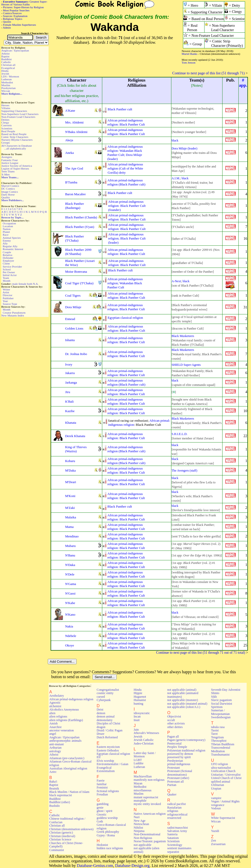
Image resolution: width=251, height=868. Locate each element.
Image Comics (10, 192)
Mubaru (70, 546)
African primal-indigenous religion (71, 699)
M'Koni (70, 496)
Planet (6, 232)
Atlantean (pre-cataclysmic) (67, 758)
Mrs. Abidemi (74, 122)
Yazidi (215, 831)
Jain (136, 730)
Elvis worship (105, 761)
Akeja (69, 140)
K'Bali (69, 401)
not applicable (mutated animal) (187, 704)
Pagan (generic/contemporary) (186, 740)
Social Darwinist (221, 704)
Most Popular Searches (16, 10)
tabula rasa (218, 727)
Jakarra (70, 373)
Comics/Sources (12, 13)
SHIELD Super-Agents (186, 365)
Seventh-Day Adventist (226, 690)
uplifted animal (220, 782)
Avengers (7, 157)
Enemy (7, 241)
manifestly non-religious (149, 780)
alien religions (58, 716)
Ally (5, 243)
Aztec (53, 772)
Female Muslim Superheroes (20, 25)
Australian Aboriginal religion (68, 768)
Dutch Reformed (107, 737)
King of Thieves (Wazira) (76, 449)
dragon (101, 727)
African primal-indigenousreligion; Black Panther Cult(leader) (127, 238)
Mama (69, 527)
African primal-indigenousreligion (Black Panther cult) (126, 182)
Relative (8, 255)
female (22, 284)
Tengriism (217, 737)
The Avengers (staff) (184, 471)
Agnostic (55, 703)
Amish (54, 723)
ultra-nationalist (221, 768)
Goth (100, 821)
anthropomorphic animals (65, 741)
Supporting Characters (14, 111)
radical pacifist (176, 804)
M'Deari (71, 482)
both (30, 284)
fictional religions (108, 791)
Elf (99, 757)
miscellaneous (142, 790)
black (175, 140)
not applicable (142, 845)
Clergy (5, 122)
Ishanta (70, 340)
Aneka (69, 153)
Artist (6, 292)
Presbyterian (8, 88)
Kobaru (70, 461)
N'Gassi (70, 593)
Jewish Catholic (144, 740)
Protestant (174, 768)
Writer (6, 289)
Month (7, 281)
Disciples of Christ (108, 723)
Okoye (69, 645)
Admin (7, 28)
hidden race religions (110, 848)
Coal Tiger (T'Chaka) (79, 283)
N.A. (36, 284)
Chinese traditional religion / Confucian (67, 820)
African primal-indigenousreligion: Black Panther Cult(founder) (127, 206)
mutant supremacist (146, 797)
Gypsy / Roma (106, 835)
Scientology (175, 845)
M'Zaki (70, 508)
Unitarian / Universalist (226, 775)
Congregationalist (108, 690)
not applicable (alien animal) (146, 850)
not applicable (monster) (183, 700)
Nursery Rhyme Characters (17, 140)
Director (8, 295)
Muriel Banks (189, 54)
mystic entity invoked (147, 804)
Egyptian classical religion (125, 318)
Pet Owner (9, 272)
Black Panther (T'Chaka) (74, 238)
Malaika (70, 517)
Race (6, 235)
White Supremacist (223, 818)
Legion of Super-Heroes (15, 169)
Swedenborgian (221, 717)
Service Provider (12, 267)
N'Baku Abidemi (76, 132)
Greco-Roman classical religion (111, 826)
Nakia (69, 626)
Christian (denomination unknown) (71, 829)
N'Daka (70, 565)
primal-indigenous (179, 764)
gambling (103, 804)
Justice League (10, 163)
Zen (213, 840)
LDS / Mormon (10, 76)
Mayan (138, 783)
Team (6, 278)
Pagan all (173, 737)
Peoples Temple (177, 747)
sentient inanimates (179, 848)
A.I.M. (176, 178)
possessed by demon (180, 754)
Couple (7, 252)
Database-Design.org (132, 866)
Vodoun (216, 808)
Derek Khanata (75, 436)
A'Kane (70, 110)
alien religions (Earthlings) (66, 720)
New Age (140, 821)
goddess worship (107, 818)
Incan (137, 716)
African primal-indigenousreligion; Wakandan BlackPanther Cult (125, 283)
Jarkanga (71, 382)
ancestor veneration (62, 730)
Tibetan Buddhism (222, 744)
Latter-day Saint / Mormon (145, 755)
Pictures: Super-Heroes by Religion (24, 7)
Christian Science (60, 839)
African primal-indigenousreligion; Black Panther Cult (126, 307)
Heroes (5, 105)
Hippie (138, 693)
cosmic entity (105, 693)
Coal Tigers (73, 295)
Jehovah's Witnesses (146, 733)
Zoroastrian (218, 844)
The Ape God (74, 168)
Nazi (137, 817)
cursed (101, 697)
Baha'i (53, 782)
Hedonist (102, 845)
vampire (216, 798)
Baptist (5, 56)
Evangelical (8, 68)
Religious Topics (13, 19)
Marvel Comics (10, 186)
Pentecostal (174, 743)
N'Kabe (70, 603)
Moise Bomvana (76, 272)
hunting (138, 704)
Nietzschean (141, 824)
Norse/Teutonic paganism (150, 841)
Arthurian (55, 748)
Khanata (71, 423)
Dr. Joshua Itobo (76, 354)
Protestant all (175, 782)
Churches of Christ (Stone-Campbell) (66, 845)
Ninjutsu (139, 831)
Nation (7, 229)
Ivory (69, 364)
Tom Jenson (189, 63)
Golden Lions (74, 328)
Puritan (172, 785)
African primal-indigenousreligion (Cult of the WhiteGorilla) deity (125, 168)
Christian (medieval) (62, 836)
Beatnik (54, 789)
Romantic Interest (13, 249)
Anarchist (55, 727)
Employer (8, 261)
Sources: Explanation (15, 16)
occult (171, 720)
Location (8, 226)
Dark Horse (8, 194)
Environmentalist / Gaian (112, 764)
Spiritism (217, 707)
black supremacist (61, 795)
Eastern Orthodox (108, 750)
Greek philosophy (108, 832)
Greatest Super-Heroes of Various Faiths (24, 3)
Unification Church (223, 771)
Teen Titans (8, 171)
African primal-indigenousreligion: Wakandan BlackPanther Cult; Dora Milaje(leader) (125, 153)
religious (173, 811)
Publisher (8, 298)
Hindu (5, 71)
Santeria (172, 834)
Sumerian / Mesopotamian (220, 712)
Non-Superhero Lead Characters (20, 114)
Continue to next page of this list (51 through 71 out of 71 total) (201, 653)
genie (100, 808)
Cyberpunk (104, 700)
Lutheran (6, 79)
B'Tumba (71, 182)
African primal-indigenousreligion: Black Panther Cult (126, 122)
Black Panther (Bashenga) (74, 206)
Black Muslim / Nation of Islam (69, 792)
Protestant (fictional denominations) (180, 773)
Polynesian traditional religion (186, 750)
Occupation (10, 223)
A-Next (176, 281)
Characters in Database (17, 146)
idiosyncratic (142, 713)
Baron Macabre (75, 194)
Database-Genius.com (95, 866)
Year (5, 301)
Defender (8, 258)
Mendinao (72, 536)
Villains (6, 108)
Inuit (137, 720)
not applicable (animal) (182, 690)
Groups (6, 143)
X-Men (5, 174)
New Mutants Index (13, 315)
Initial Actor (10, 275)
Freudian (102, 794)
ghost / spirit (104, 811)
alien (52, 713)
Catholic (6, 62)
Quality (6, 197)
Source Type (10, 304)
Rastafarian (174, 808)
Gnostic (101, 814)
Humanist (140, 700)
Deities (5, 120)
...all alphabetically (15, 148)
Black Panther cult (120, 109)
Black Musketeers (183, 336)
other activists (176, 723)
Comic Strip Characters (15, 137)
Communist (57, 850)
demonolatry (105, 720)
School (7, 269)
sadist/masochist (178, 828)
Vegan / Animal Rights (225, 801)
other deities (175, 727)
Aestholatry (57, 696)
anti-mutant (57, 744)
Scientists (7, 128)
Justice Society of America (17, 166)
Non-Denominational (147, 834)
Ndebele (71, 636)
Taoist (215, 730)
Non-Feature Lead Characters (18, 117)
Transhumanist (220, 755)
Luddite (138, 763)
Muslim (6, 85)
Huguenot (140, 697)
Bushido (55, 806)
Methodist (7, 82)
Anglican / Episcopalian (15, 50)
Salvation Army (177, 831)
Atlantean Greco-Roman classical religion (70, 763)
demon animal (106, 716)
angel (53, 734)
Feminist (102, 787)
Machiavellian (143, 776)
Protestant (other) (178, 778)
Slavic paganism (221, 700)
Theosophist (219, 741)
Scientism (173, 841)
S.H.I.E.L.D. (180, 434)
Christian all (8, 65)
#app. (243, 83)
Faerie (101, 781)
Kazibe (70, 411)
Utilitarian (217, 785)
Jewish (5, 74)
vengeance (218, 805)
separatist (173, 852)
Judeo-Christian (143, 743)
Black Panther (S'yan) (80, 227)
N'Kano (70, 614)
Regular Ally (10, 246)
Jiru (67, 392)
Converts (6, 125)
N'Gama (71, 584)
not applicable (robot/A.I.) (184, 707)
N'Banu (70, 555)
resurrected (174, 818)
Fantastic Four (10, 160)
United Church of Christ (226, 778)
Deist (100, 710)
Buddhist (6, 59)
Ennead (70, 319)
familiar (102, 784)
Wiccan (6, 91)
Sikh (214, 697)
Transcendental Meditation (220, 749)
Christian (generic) (61, 832)
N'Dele (70, 574)
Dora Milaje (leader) (185, 148)
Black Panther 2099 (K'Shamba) (78, 252)
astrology (55, 751)
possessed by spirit (179, 757)
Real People (8, 131)
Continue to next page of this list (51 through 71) (209, 73)
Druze (100, 734)
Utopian (216, 789)
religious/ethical (177, 814)
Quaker (172, 794)
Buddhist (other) (60, 802)
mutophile (140, 801)
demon (101, 713)
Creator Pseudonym (14, 313)
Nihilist (138, 828)
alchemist (55, 706)
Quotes (7, 22)
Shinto (215, 693)
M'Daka (70, 470)
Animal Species (12, 238)
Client (6, 263)
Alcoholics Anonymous (64, 710)
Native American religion (150, 814)
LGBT (138, 760)
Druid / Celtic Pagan (109, 730)
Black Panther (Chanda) (81, 217)
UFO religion (219, 764)
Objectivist (174, 716)
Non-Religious (143, 838)
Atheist (5, 54)
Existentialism (106, 771)
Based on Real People (14, 134)
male (15, 284)
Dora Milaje (73, 307)
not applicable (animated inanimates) (183, 695)
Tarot (214, 734)
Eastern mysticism (108, 747)
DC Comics (8, 189)
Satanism (173, 838)
